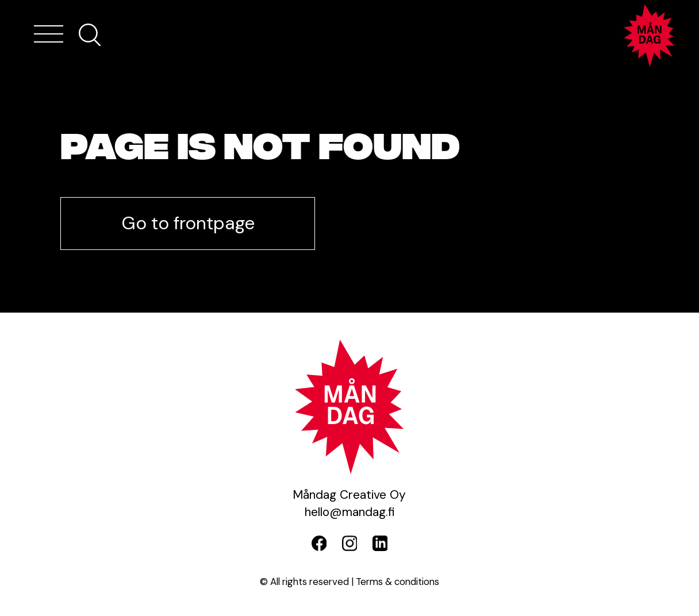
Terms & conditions (397, 582)
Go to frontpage (188, 223)
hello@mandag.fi (349, 512)
